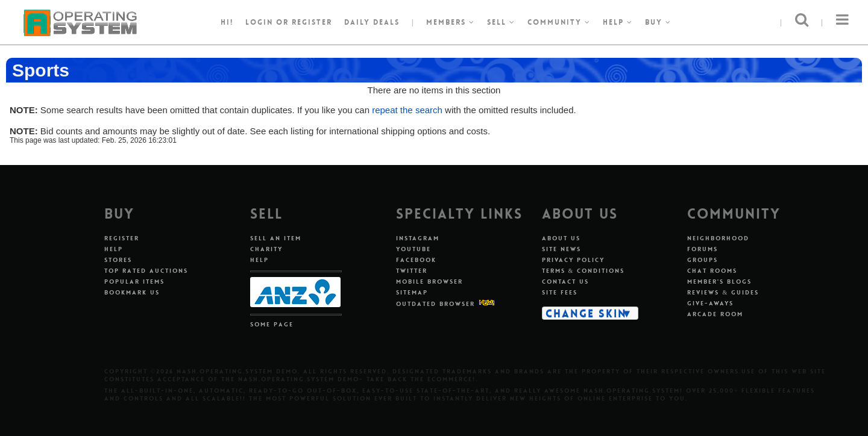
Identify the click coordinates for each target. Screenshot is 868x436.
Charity (266, 249)
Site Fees (560, 292)
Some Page (272, 324)
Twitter (412, 271)
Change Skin (586, 313)
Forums (703, 249)
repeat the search (407, 110)
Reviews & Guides (723, 292)
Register (122, 238)
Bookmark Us (132, 292)
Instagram (418, 238)
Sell (501, 22)
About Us (561, 238)
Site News (561, 249)
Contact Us (565, 282)
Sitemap (412, 292)
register (312, 22)
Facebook (416, 260)
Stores (118, 260)
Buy (658, 22)
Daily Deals (372, 22)
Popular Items (134, 282)
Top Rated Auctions (146, 271)
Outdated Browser (436, 304)
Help (618, 22)
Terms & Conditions (583, 271)
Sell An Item (276, 238)
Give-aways (710, 303)
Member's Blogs (719, 282)
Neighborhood (718, 238)
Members (451, 22)
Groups (703, 260)
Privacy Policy (573, 260)
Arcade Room (715, 314)
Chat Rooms (712, 271)
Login (259, 22)
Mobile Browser (429, 282)
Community (559, 22)
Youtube (414, 249)
